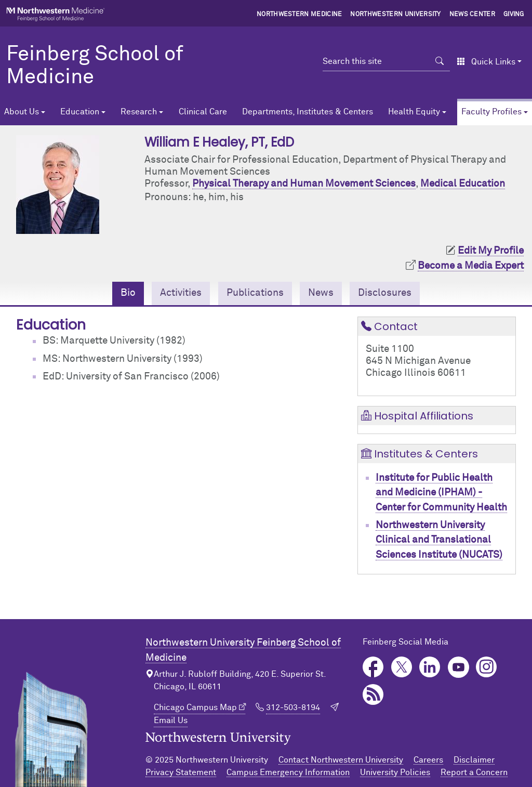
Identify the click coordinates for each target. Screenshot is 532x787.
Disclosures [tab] (385, 293)
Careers (428, 760)
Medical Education (463, 184)
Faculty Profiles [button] (491, 112)
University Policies (395, 772)
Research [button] (139, 112)
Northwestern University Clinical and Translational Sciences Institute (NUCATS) (439, 540)
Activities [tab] (181, 293)
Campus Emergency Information (288, 772)
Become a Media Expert (471, 266)
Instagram (487, 667)
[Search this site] (376, 61)
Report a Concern (474, 772)
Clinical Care (203, 112)
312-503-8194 (293, 707)
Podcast (373, 695)
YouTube (458, 667)
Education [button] (80, 112)
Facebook (373, 667)
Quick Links (486, 62)
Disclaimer (474, 760)
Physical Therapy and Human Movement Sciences (304, 184)
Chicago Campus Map (195, 707)
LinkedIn (430, 667)
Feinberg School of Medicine (95, 66)
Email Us (171, 720)
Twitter (402, 667)
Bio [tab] (128, 293)
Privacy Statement (181, 772)
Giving (514, 15)
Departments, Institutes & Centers (308, 112)
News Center (473, 15)
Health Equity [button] (414, 112)
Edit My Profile (491, 251)
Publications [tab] (255, 293)
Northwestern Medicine (300, 15)
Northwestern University (395, 15)
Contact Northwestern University (341, 760)
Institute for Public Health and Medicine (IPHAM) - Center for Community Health (441, 493)
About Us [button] (22, 112)
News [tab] (321, 293)
